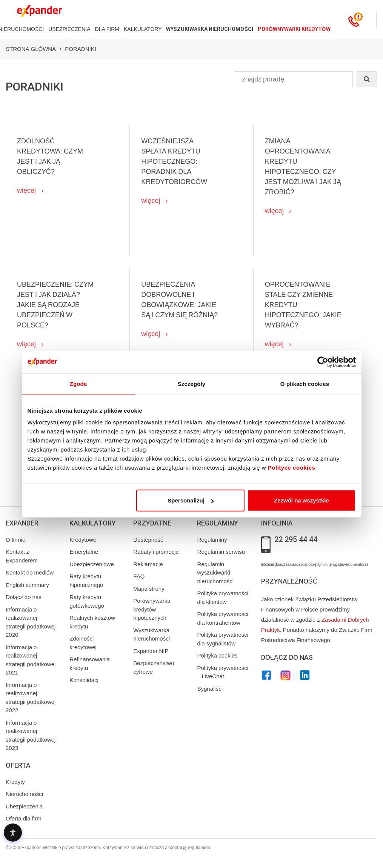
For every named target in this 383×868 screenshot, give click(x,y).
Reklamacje (148, 564)
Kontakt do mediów (30, 573)
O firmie (15, 540)
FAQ (139, 576)
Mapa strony (149, 589)
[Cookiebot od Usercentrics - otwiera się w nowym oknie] (323, 362)
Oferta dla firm (24, 819)
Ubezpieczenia (24, 807)
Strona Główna (31, 49)
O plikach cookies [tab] (305, 383)
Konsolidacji (85, 680)
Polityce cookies (292, 468)
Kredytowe (83, 540)
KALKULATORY (143, 29)
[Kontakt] (354, 20)
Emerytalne (84, 552)
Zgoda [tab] (78, 383)
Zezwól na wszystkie (301, 500)
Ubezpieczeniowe (92, 564)
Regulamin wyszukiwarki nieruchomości (215, 573)
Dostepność (148, 540)
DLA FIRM (107, 29)
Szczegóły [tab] (191, 383)
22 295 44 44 (296, 540)
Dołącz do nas (24, 597)
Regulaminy (212, 540)
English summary (27, 585)
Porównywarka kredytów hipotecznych (152, 609)
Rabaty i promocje (156, 552)
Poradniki (81, 49)
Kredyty (15, 782)
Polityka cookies (217, 656)
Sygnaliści (210, 689)
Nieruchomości (24, 794)
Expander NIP (151, 651)
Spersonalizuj (191, 500)
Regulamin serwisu (221, 552)
